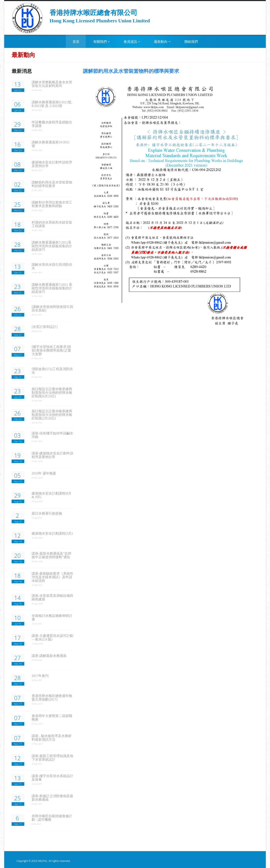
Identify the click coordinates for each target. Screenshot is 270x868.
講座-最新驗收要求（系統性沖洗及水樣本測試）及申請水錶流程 (52, 577)
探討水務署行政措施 (47, 513)
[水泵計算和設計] (45, 327)
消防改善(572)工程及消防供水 (52, 371)
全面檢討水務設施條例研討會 (52, 617)
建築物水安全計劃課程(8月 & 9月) (52, 495)
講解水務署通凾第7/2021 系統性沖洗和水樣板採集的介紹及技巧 (52, 288)
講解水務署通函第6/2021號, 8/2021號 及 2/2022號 (52, 104)
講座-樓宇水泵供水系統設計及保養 (52, 778)
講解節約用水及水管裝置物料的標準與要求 (52, 184)
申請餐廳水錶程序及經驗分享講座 (52, 124)
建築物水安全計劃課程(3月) (52, 533)
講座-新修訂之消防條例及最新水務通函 (52, 798)
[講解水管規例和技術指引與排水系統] (52, 309)
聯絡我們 (191, 42)
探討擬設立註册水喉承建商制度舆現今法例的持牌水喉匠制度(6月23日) (52, 393)
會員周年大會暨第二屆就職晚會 (52, 718)
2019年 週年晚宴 (44, 473)
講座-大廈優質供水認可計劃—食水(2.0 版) (52, 638)
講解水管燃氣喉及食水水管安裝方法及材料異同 (52, 84)
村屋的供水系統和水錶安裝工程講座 (52, 224)
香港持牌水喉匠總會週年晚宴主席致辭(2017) (52, 698)
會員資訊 (132, 42)
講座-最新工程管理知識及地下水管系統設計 (52, 758)
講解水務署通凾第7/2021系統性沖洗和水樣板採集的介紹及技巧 (52, 246)
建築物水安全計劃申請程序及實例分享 (52, 164)
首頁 (76, 42)
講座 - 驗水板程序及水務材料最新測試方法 (52, 738)
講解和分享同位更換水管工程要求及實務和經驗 (52, 204)
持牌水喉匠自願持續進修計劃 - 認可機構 (52, 818)
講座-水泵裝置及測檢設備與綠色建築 (52, 597)
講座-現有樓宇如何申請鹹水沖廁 (52, 435)
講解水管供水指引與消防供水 (52, 266)
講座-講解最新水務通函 (49, 656)
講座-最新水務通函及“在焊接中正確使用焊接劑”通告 (51, 555)
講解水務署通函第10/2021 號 (51, 144)
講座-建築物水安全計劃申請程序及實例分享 (52, 455)
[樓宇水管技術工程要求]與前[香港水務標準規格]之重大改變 (51, 350)
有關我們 (101, 42)
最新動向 (162, 42)
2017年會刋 (40, 676)
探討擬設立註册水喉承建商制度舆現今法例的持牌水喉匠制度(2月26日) (52, 415)
